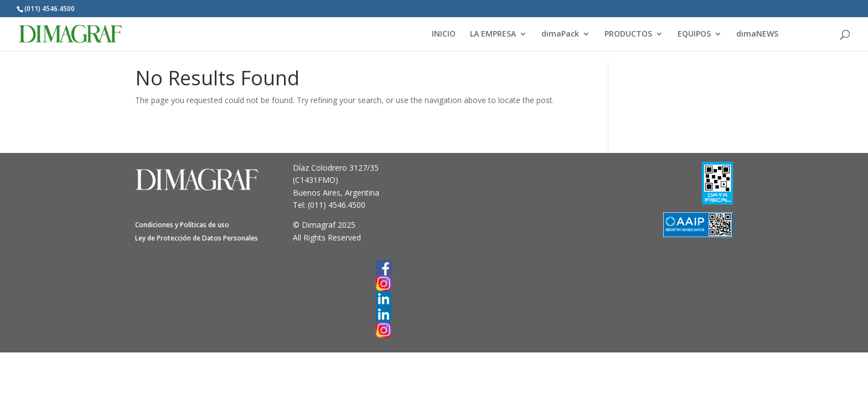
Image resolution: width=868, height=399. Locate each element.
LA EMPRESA (493, 34)
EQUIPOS (694, 34)
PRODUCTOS (628, 34)
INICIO (444, 34)
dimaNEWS (757, 34)
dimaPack (560, 34)
